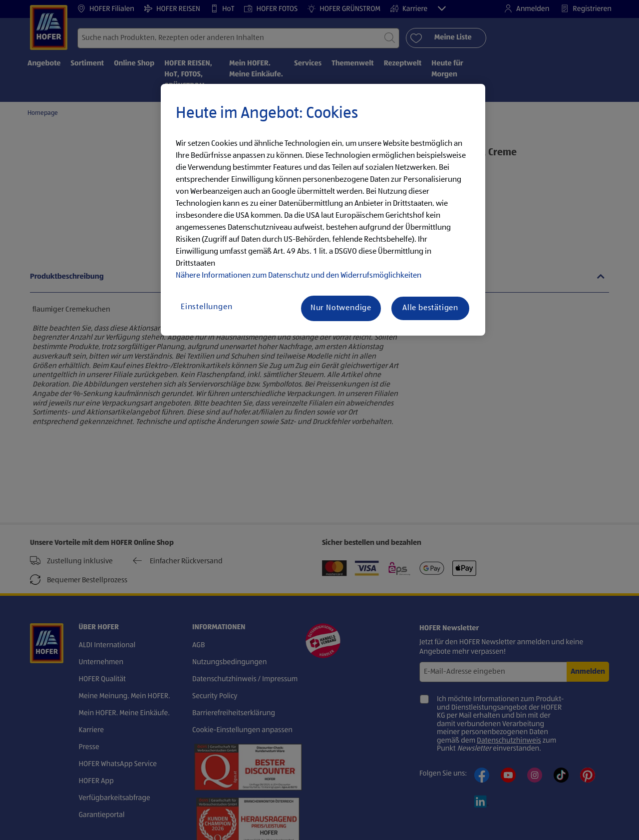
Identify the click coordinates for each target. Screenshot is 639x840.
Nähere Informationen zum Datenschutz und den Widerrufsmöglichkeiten (299, 276)
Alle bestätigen (430, 308)
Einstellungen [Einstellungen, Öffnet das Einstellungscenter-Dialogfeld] (206, 307)
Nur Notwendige (341, 308)
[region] (323, 210)
